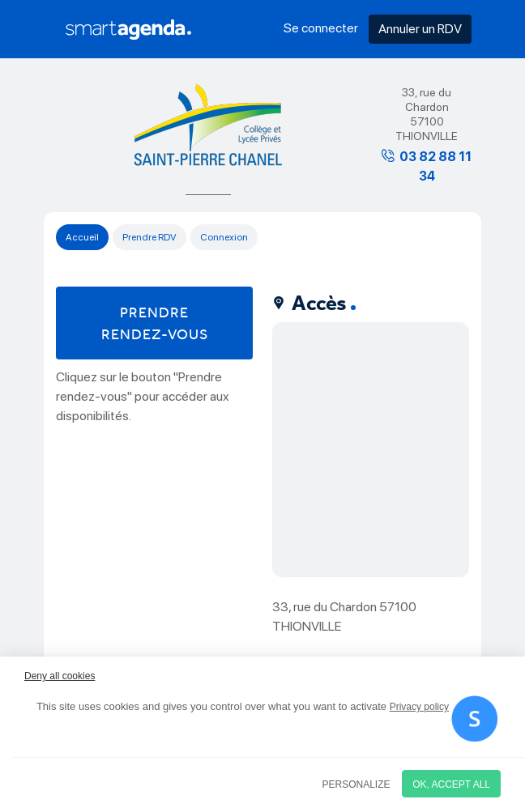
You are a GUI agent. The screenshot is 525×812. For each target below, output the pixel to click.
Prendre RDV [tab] (149, 237)
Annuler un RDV (420, 29)
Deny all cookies (60, 676)
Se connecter (321, 28)
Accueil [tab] (82, 237)
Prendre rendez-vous (155, 323)
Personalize (356, 784)
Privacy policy (419, 707)
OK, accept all (451, 784)
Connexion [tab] (224, 237)
